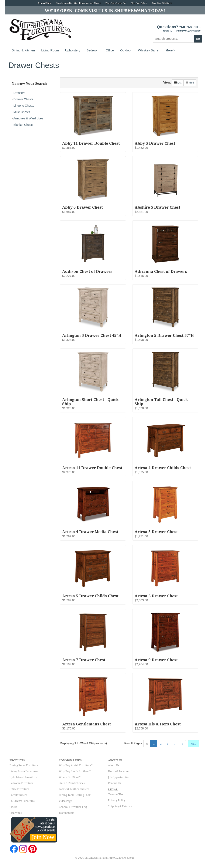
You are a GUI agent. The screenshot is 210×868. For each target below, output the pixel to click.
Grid (190, 83)
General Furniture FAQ (73, 807)
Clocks (13, 807)
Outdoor (126, 50)
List (178, 83)
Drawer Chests (23, 99)
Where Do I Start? (70, 777)
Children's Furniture (22, 801)
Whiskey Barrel (149, 50)
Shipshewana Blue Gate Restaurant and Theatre (79, 3)
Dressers (19, 93)
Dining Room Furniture (24, 765)
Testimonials (66, 813)
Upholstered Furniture (23, 777)
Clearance (16, 813)
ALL (194, 744)
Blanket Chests (23, 125)
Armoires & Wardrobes (28, 118)
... (175, 744)
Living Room (50, 50)
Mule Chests (22, 112)
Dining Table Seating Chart (75, 795)
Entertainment (18, 795)
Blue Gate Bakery (139, 3)
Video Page (65, 801)
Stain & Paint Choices (72, 783)
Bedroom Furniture (21, 783)
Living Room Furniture (24, 771)
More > (171, 50)
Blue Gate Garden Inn (116, 3)
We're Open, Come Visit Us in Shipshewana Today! (105, 11)
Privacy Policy (117, 800)
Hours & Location (119, 771)
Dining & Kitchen (23, 50)
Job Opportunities (119, 777)
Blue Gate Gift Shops (162, 3)
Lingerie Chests (24, 106)
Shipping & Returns (120, 806)
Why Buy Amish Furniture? (76, 765)
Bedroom (93, 50)
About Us (113, 765)
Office (110, 50)
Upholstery (73, 50)
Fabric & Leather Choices (74, 789)
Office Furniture (19, 789)
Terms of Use (116, 794)
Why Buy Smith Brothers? (75, 771)
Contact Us (114, 783)
